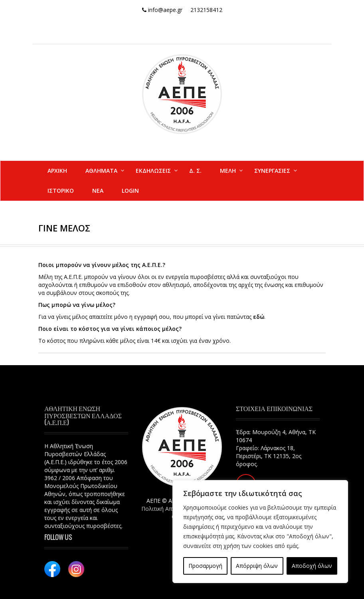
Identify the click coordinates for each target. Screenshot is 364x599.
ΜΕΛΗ (228, 171)
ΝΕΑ (98, 191)
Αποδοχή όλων (312, 566)
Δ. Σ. (195, 171)
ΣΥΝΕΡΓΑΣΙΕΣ (272, 171)
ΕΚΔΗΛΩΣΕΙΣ (153, 171)
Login (130, 191)
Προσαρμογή (205, 566)
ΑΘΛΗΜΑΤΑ (101, 171)
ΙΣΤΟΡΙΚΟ (61, 191)
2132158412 (206, 10)
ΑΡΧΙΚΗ (57, 171)
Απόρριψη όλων (257, 566)
